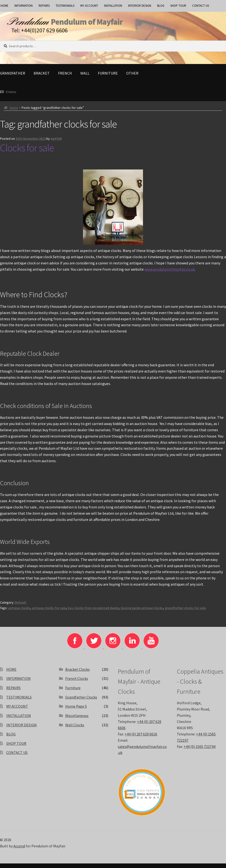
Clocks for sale (27, 152)
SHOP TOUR (178, 6)
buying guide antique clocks (142, 612)
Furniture (108, 78)
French (65, 78)
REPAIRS (44, 6)
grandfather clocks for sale (185, 612)
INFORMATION (24, 6)
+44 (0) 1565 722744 (199, 751)
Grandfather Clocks (81, 702)
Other (132, 78)
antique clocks (19, 612)
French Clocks (77, 683)
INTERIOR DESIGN (140, 6)
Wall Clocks (75, 729)
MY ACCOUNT (89, 6)
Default (21, 607)
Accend (19, 851)
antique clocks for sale (49, 612)
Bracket (42, 78)
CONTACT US (201, 6)
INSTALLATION (113, 6)
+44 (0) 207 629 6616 (141, 739)
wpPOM (56, 143)
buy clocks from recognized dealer (94, 612)
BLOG (161, 6)
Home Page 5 (76, 711)
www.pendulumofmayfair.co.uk (169, 274)
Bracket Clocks (77, 674)
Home (14, 112)
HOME (11, 674)
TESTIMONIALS (65, 6)
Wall (85, 78)
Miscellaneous (77, 720)
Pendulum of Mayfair (120, 24)
